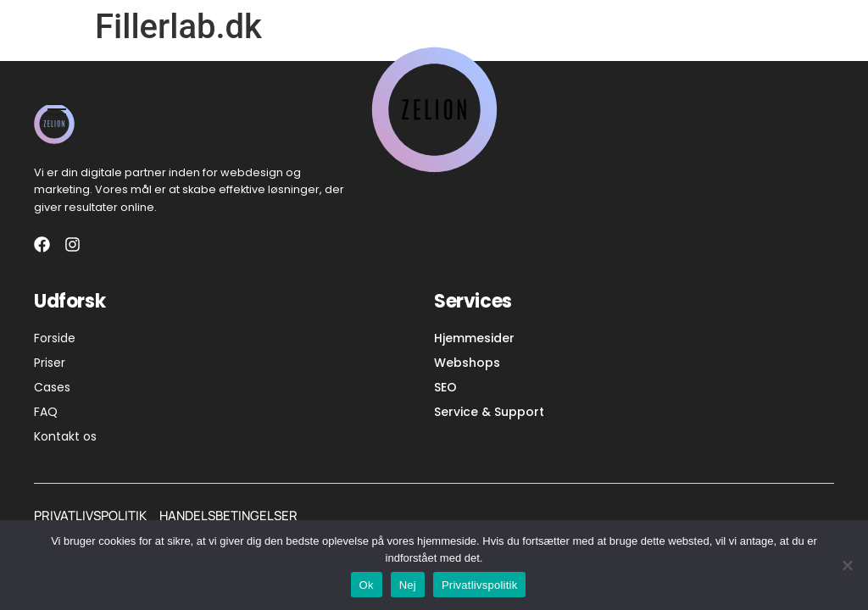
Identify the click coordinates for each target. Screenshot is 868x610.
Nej (408, 585)
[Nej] (847, 565)
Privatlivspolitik (480, 585)
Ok (367, 585)
